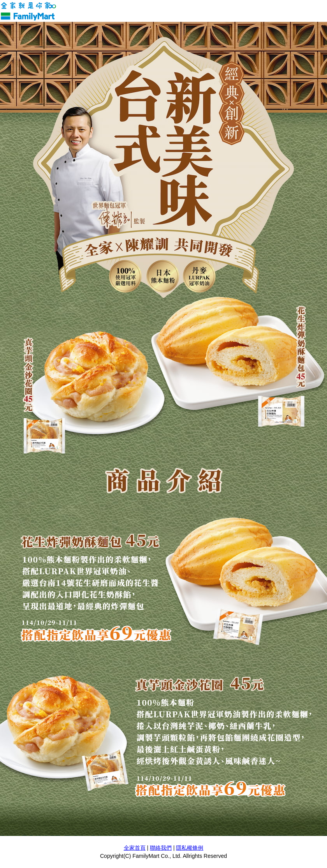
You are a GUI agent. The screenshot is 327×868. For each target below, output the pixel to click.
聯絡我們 (161, 848)
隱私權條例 (190, 848)
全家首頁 (135, 848)
